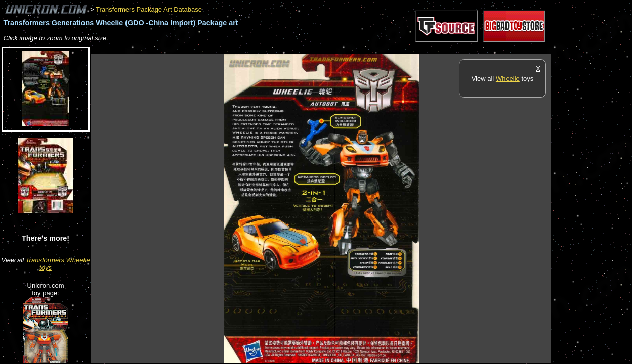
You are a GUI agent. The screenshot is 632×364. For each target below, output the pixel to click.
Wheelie (508, 79)
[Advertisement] (275, 49)
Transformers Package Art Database (149, 9)
